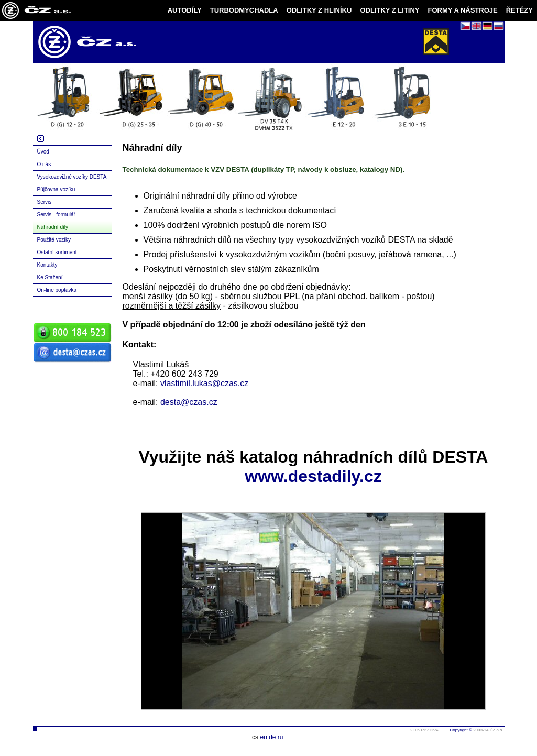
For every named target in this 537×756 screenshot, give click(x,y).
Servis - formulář (56, 215)
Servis (45, 202)
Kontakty (47, 265)
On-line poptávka (57, 290)
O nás (44, 164)
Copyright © (461, 730)
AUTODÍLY (185, 10)
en (263, 737)
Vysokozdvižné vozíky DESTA (72, 177)
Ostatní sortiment (57, 252)
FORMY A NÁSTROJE (463, 10)
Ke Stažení (50, 277)
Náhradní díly (53, 227)
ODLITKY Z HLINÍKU (319, 10)
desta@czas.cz (189, 402)
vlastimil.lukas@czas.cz (204, 383)
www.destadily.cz (313, 476)
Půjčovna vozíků (56, 189)
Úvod (43, 152)
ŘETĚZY (519, 10)
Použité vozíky (54, 240)
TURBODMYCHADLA (244, 10)
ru (281, 737)
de (272, 737)
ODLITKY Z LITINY (390, 10)
